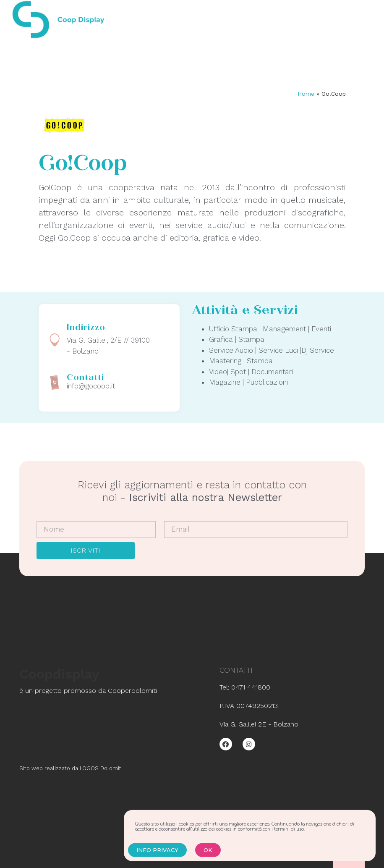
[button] (157, 855)
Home (306, 94)
